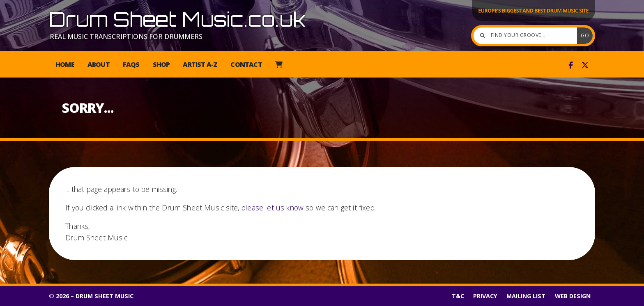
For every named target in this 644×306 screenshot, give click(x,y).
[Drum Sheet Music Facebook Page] (571, 65)
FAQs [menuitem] (131, 64)
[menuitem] (279, 64)
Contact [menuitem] (246, 64)
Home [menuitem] (65, 64)
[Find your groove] (527, 36)
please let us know (273, 208)
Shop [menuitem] (161, 64)
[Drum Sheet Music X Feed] (585, 65)
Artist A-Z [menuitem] (200, 64)
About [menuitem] (99, 64)
